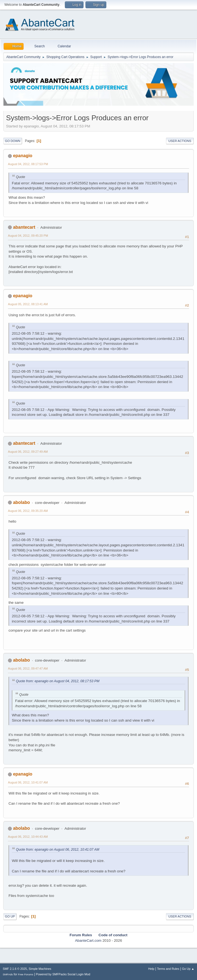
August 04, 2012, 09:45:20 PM (28, 236)
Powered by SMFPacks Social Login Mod (63, 974)
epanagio (23, 156)
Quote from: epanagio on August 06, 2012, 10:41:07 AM (58, 850)
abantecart (24, 227)
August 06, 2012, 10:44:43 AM (28, 837)
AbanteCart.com (88, 941)
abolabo (21, 502)
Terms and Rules (168, 969)
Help (151, 969)
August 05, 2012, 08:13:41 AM (28, 304)
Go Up (10, 916)
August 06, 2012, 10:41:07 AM (28, 782)
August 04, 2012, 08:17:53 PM (28, 164)
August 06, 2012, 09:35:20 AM (28, 511)
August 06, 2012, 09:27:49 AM (28, 452)
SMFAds (8, 974)
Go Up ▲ (188, 969)
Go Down (13, 141)
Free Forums (26, 974)
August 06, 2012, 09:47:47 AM (28, 668)
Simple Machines (40, 969)
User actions (180, 141)
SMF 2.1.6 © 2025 (15, 969)
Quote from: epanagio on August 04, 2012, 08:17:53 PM (58, 681)
